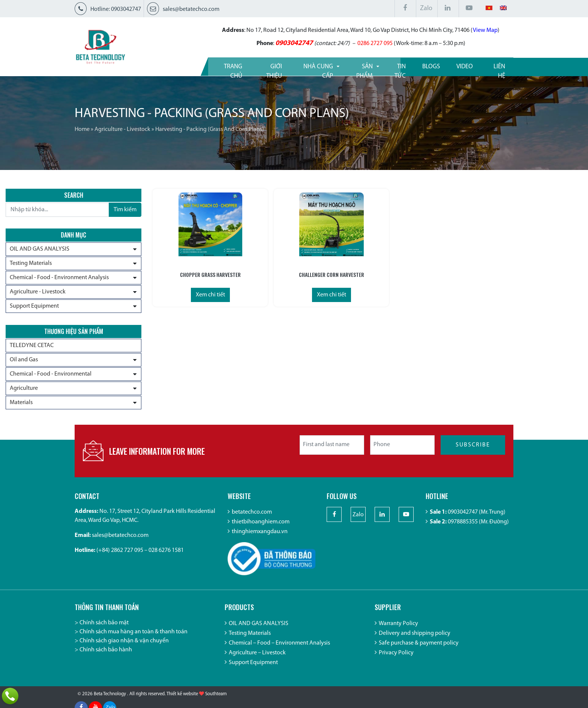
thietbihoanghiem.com (261, 527)
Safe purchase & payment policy (419, 648)
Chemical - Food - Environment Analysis (59, 278)
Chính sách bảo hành (106, 655)
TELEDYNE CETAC (32, 347)
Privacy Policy (396, 658)
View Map (456, 30)
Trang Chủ (196, 66)
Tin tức (390, 66)
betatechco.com (252, 517)
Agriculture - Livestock (122, 129)
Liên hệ (495, 66)
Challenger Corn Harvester (280, 273)
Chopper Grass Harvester (193, 273)
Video (460, 66)
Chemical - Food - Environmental (51, 376)
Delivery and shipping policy (415, 638)
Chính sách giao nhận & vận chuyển (124, 646)
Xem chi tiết (193, 294)
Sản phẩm (348, 66)
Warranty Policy (398, 628)
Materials (21, 404)
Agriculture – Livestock (257, 658)
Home (82, 129)
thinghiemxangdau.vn (260, 537)
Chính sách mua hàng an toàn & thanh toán (133, 637)
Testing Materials (31, 264)
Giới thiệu (243, 66)
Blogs (426, 66)
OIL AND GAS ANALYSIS (40, 250)
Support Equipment (34, 307)
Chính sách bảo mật (104, 628)
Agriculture (24, 390)
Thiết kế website (182, 701)
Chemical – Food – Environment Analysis (279, 648)
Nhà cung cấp (295, 66)
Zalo (426, 8)
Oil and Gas (24, 362)
